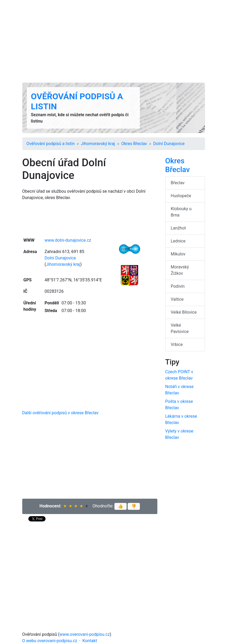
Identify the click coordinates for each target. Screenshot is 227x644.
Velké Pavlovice (180, 328)
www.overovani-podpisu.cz (85, 634)
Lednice (178, 241)
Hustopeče (181, 196)
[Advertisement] (114, 41)
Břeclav (178, 183)
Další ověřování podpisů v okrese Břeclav (61, 413)
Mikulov (178, 254)
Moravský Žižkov (180, 270)
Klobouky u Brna (181, 212)
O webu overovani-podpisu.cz (50, 641)
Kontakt (90, 641)
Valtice (177, 299)
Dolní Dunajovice (169, 144)
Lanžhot (178, 228)
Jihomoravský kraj (98, 144)
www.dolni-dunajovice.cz (68, 240)
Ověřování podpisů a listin (51, 144)
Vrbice (177, 344)
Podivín (178, 286)
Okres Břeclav (134, 144)
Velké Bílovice (184, 312)
